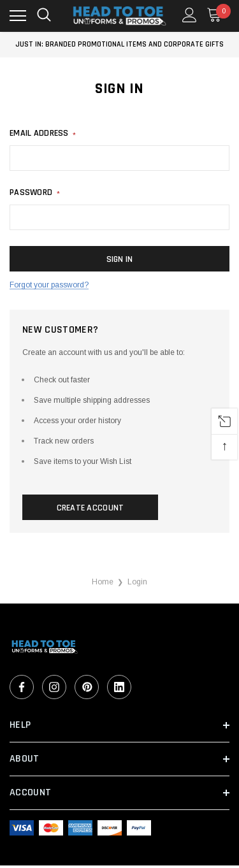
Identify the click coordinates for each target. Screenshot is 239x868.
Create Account (91, 508)
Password (35, 192)
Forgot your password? (49, 285)
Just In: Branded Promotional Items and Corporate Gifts (119, 44)
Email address (43, 133)
